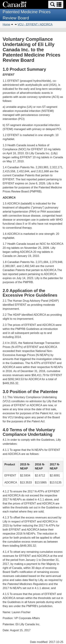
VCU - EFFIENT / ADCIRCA (35, 24)
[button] (56, 4)
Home (6, 24)
